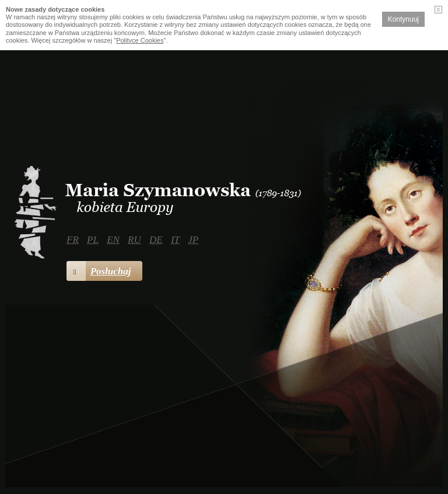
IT (175, 240)
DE (156, 240)
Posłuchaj (99, 271)
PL (93, 240)
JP (193, 240)
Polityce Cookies (140, 40)
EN (113, 240)
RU (134, 240)
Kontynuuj (403, 19)
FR (73, 240)
